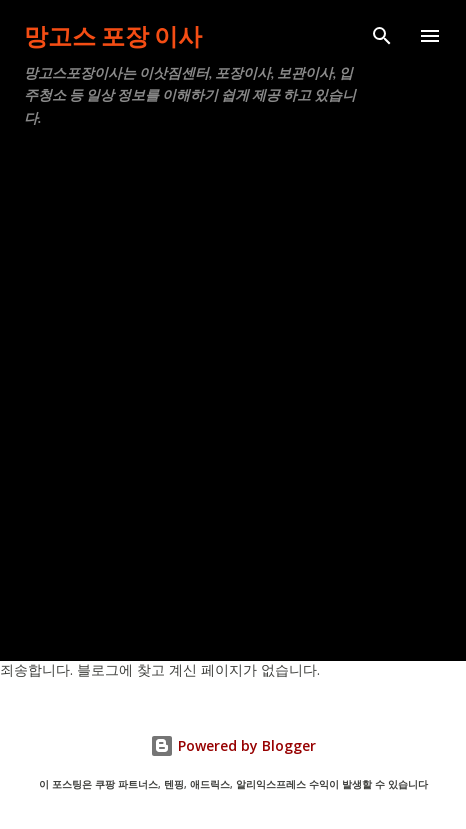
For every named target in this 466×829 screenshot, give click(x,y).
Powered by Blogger (233, 745)
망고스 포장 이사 (113, 35)
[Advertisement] (233, 386)
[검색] (382, 36)
